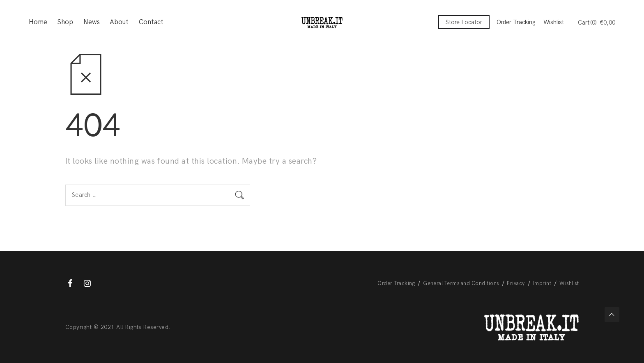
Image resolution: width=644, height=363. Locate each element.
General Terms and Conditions (461, 283)
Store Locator (464, 22)
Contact (151, 23)
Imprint (542, 283)
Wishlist (554, 22)
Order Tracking (516, 22)
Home (38, 23)
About (119, 23)
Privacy (516, 283)
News (92, 23)
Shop (65, 23)
